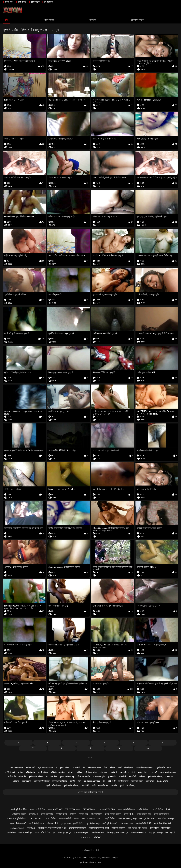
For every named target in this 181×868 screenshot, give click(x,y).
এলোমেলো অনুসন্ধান (168, 772)
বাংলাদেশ (169, 777)
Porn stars (163, 781)
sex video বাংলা (90, 809)
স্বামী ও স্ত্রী (12, 777)
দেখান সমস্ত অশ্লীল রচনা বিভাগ (91, 792)
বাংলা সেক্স (9, 2)
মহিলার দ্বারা (31, 772)
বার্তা (133, 772)
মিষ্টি (105, 768)
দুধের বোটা (112, 777)
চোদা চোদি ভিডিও (38, 809)
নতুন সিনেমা (49, 20)
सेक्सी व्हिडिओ (170, 833)
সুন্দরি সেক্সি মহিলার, (164, 768)
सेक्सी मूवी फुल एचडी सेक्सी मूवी (118, 833)
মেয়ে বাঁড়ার (22, 2)
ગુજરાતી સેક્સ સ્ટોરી (18, 823)
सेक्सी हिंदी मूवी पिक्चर (37, 823)
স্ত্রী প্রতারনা (48, 2)
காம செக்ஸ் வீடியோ (91, 819)
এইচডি (113, 768)
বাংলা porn (129, 814)
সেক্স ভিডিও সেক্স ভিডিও (137, 828)
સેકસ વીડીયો (53, 823)
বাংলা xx (31, 828)
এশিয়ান (21, 772)
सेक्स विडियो (154, 828)
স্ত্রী (84, 768)
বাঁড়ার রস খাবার (91, 772)
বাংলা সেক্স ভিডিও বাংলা (69, 819)
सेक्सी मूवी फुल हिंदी (118, 828)
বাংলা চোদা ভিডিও (161, 814)
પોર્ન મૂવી (98, 837)
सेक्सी (168, 809)
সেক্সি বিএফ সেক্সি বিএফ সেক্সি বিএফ (52, 828)
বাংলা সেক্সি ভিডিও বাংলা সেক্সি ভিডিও (133, 809)
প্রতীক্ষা (142, 777)
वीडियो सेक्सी (166, 828)
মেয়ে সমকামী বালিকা (42, 781)
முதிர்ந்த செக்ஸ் (17, 828)
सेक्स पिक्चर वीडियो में (139, 833)
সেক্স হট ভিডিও (157, 809)
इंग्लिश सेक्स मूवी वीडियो (77, 828)
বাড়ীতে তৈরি (31, 768)
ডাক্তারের (104, 772)
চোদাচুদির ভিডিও (19, 814)
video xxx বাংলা (73, 809)
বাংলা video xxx (55, 809)
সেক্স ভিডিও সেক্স (126, 823)
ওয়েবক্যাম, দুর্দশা (99, 777)
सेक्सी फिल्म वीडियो (97, 833)
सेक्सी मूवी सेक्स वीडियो (147, 819)
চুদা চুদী (73, 814)
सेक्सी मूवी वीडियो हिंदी (144, 823)
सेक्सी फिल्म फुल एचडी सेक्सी (99, 828)
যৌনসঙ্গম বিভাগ (137, 20)
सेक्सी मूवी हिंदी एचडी (110, 823)
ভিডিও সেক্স (84, 814)
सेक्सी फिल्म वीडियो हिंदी (162, 823)
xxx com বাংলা (35, 819)
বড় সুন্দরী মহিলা (137, 781)
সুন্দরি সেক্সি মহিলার (125, 768)
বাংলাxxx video (108, 809)
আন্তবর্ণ (70, 772)
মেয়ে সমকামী (26, 781)
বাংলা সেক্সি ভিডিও (42, 833)
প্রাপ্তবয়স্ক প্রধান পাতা (90, 850)
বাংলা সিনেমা (103, 786)
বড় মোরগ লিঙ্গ (52, 777)
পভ (104, 781)
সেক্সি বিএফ (33, 814)
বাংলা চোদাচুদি (47, 814)
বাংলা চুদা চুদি (97, 814)
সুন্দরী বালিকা (65, 768)
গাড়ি (94, 786)
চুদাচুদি (90, 757)
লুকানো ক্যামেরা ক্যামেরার (48, 768)
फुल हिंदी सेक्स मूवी (93, 823)
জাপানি (114, 786)
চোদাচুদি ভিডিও (109, 819)
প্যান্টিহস (79, 772)
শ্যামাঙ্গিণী (77, 768)
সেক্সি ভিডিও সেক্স (144, 814)
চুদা (54, 833)
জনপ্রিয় (93, 20)
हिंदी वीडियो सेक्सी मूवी (166, 819)
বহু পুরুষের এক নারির (92, 781)
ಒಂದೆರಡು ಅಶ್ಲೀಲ (81, 833)
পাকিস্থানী (22, 777)
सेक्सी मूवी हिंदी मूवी (65, 833)
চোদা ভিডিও (11, 833)
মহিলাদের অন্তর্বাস (16, 768)
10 (119, 748)
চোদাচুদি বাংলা (61, 814)
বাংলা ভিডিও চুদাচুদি (113, 814)
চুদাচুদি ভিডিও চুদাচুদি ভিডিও (72, 823)
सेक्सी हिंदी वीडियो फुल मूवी (127, 819)
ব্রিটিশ (72, 781)
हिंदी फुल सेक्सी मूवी (156, 833)
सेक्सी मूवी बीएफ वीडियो (19, 809)
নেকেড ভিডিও (51, 819)
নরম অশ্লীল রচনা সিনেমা (145, 768)
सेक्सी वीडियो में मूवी (25, 833)
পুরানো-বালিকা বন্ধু (67, 777)
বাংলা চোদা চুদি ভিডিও (16, 819)
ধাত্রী (79, 781)
